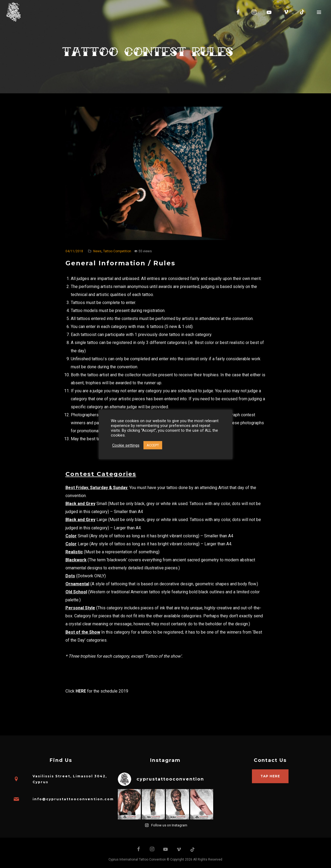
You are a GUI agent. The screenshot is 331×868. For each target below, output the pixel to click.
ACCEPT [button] (153, 445)
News (97, 251)
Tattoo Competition (117, 251)
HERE (81, 691)
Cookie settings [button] (126, 445)
